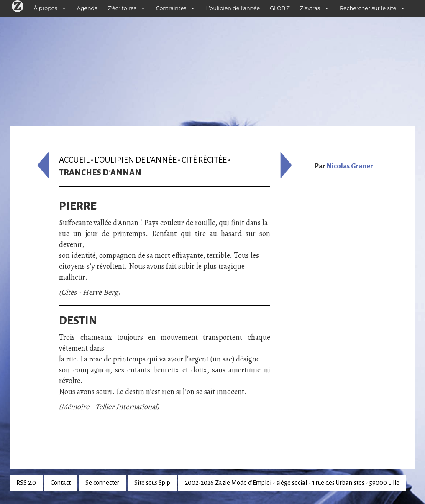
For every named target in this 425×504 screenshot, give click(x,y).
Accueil (74, 160)
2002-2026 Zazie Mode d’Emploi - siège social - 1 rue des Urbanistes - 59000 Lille (292, 483)
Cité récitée (204, 160)
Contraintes (171, 8)
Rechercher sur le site (368, 8)
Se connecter (102, 483)
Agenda (87, 8)
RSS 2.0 (26, 483)
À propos (46, 8)
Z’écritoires (122, 8)
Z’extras (310, 8)
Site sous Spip (152, 483)
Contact (61, 483)
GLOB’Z (280, 8)
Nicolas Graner (350, 166)
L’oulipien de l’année (233, 8)
